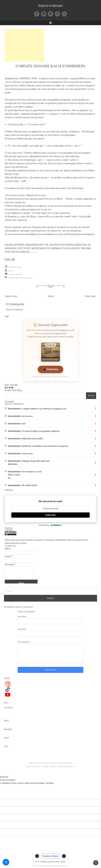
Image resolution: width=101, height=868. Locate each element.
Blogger (70, 763)
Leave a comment (15, 274)
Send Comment (51, 670)
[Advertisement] (24, 45)
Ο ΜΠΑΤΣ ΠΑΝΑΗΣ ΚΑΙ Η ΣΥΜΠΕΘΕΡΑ (50, 66)
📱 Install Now (51, 369)
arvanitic (12, 278)
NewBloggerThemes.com (66, 766)
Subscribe (50, 515)
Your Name (22, 616)
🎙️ (6, 862)
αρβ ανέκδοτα (20, 278)
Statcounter (8, 708)
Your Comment (23, 642)
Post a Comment (15, 310)
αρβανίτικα (29, 278)
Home (51, 296)
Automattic (37, 766)
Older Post (90, 296)
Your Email (22, 629)
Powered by (50, 525)
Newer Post (11, 296)
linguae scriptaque (51, 6)
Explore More (50, 856)
